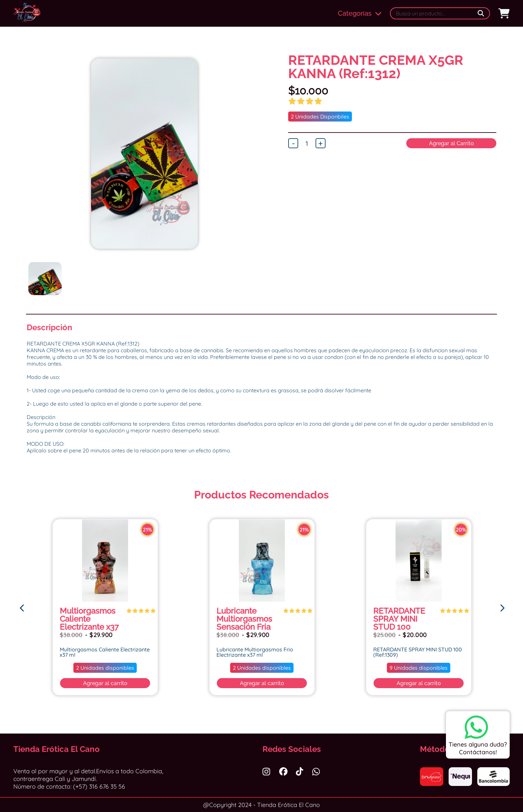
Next (267, 170)
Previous (22, 170)
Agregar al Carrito (451, 143)
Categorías (360, 13)
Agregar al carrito (105, 683)
